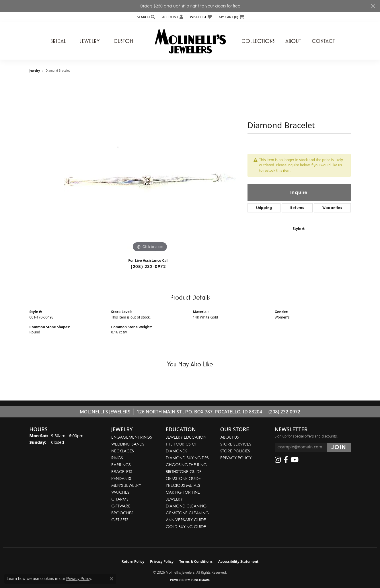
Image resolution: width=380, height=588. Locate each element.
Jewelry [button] (90, 41)
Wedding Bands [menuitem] (128, 444)
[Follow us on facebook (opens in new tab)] (286, 460)
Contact (323, 41)
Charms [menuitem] (120, 499)
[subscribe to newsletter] (339, 447)
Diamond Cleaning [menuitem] (186, 506)
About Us (230, 437)
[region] (150, 167)
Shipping (264, 208)
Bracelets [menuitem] (122, 471)
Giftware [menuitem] (121, 506)
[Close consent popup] (112, 579)
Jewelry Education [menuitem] (186, 437)
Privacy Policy (236, 458)
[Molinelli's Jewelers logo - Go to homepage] (190, 41)
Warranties (332, 208)
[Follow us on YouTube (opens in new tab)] (295, 460)
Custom (123, 41)
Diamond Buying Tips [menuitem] (187, 458)
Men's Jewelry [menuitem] (126, 485)
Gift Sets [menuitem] (120, 520)
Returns (297, 208)
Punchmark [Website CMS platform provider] (200, 580)
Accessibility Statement (238, 561)
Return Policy (133, 561)
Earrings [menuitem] (121, 465)
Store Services (236, 444)
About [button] (293, 41)
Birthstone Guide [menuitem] (184, 471)
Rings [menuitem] (117, 458)
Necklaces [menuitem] (123, 451)
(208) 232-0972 (148, 266)
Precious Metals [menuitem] (183, 485)
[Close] (373, 6)
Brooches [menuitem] (122, 513)
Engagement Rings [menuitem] (132, 437)
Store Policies (235, 451)
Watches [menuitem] (120, 492)
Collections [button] (258, 41)
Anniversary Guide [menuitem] (186, 520)
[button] (146, 17)
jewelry (35, 71)
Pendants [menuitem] (121, 478)
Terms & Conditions (196, 561)
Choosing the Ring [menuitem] (186, 465)
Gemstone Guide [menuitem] (183, 478)
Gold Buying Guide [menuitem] (186, 527)
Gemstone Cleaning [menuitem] (187, 513)
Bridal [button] (58, 41)
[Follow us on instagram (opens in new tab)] (278, 460)
